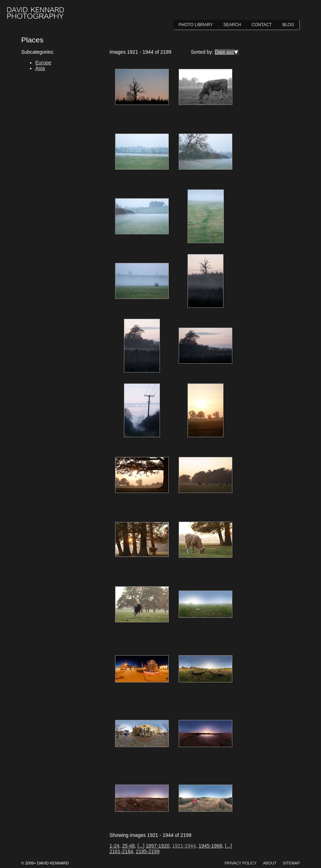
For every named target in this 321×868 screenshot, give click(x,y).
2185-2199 (148, 851)
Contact (262, 25)
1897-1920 (158, 846)
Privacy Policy (241, 863)
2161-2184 (121, 851)
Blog (288, 25)
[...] (141, 846)
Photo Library (196, 25)
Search (232, 25)
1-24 (114, 846)
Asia (40, 68)
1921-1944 (184, 846)
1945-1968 (210, 846)
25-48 (129, 846)
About (270, 863)
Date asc (224, 52)
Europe (43, 63)
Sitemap (291, 863)
